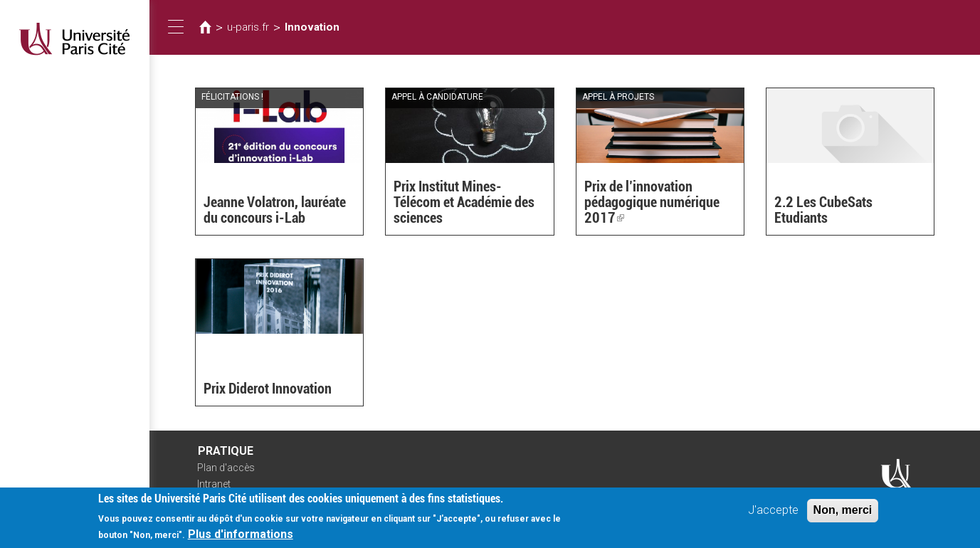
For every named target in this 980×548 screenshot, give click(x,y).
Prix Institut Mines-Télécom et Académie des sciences (464, 202)
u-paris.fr (248, 27)
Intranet (214, 484)
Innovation (312, 27)
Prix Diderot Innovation (268, 389)
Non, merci (843, 512)
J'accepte (773, 512)
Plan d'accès (226, 468)
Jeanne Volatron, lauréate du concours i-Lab (275, 210)
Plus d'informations (241, 536)
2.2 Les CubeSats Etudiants (823, 210)
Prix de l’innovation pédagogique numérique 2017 (652, 202)
